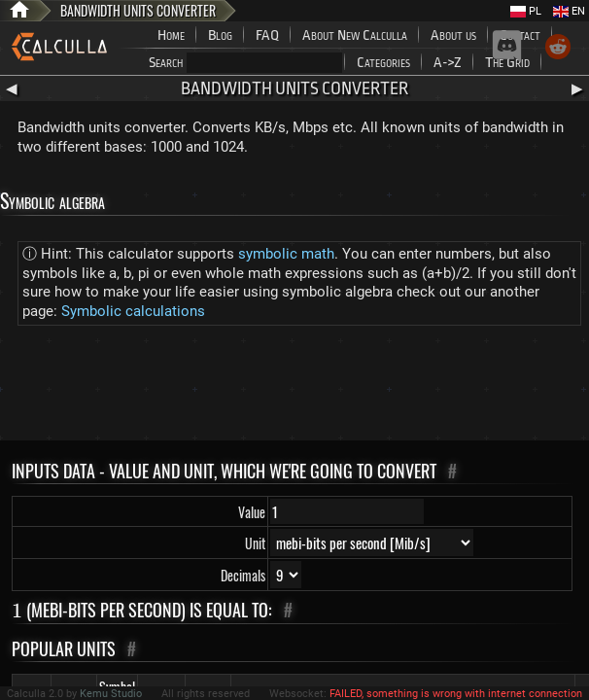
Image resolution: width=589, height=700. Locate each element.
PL (526, 11)
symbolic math (286, 254)
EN (569, 11)
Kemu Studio (111, 694)
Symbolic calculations (133, 311)
